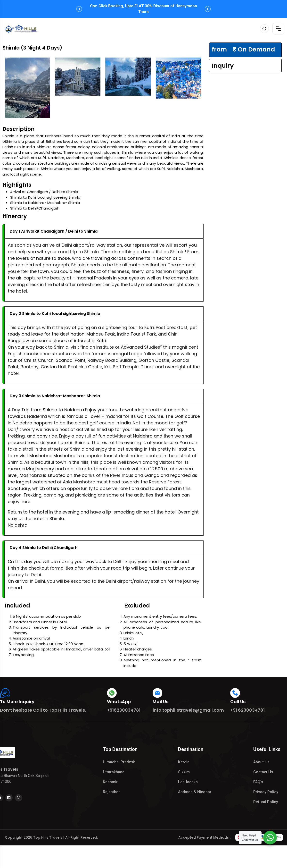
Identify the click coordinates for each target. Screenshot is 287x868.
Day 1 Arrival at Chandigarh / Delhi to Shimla (54, 231)
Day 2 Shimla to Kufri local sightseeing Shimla (55, 314)
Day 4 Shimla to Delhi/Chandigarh (44, 548)
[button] (79, 9)
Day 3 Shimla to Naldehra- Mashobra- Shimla (55, 396)
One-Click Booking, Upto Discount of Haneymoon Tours (143, 9)
